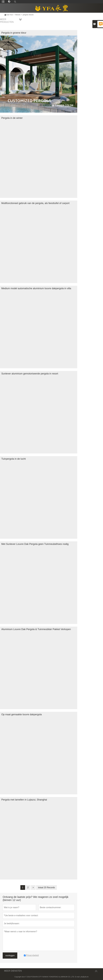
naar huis (9, 15)
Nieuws (18, 15)
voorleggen (10, 956)
